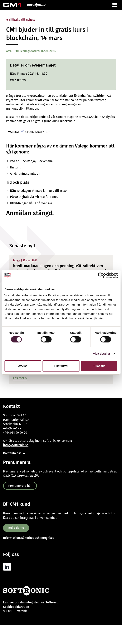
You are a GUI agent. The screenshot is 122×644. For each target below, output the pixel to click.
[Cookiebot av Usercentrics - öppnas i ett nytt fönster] (101, 275)
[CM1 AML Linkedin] (8, 567)
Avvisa (23, 366)
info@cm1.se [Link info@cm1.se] (12, 428)
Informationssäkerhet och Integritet (28, 538)
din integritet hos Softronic (39, 602)
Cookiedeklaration (16, 607)
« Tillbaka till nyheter (21, 20)
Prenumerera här (20, 486)
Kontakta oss (12, 453)
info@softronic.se (16, 445)
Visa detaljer (102, 354)
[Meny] (115, 5)
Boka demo (16, 528)
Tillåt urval (61, 366)
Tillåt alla (99, 366)
